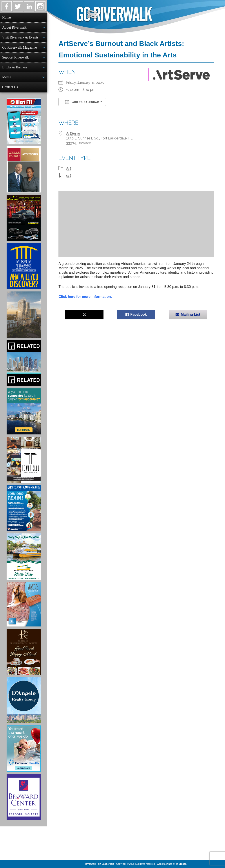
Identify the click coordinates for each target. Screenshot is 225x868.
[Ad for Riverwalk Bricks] (24, 604)
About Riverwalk (14, 27)
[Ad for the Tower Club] (24, 460)
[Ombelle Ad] (24, 315)
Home (6, 17)
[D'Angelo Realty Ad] (24, 700)
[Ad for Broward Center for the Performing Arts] (24, 797)
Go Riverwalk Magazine (19, 47)
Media (7, 77)
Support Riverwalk (15, 57)
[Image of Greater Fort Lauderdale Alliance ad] (24, 411)
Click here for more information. (85, 297)
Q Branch (181, 864)
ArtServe (73, 133)
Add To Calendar (82, 102)
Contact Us (10, 87)
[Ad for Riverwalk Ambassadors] (24, 508)
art (69, 175)
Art (69, 168)
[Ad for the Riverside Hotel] (24, 652)
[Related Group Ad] (24, 363)
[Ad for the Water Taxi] (24, 557)
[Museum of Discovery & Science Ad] (24, 266)
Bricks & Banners (15, 67)
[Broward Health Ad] (24, 749)
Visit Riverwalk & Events (20, 37)
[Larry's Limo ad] (24, 218)
